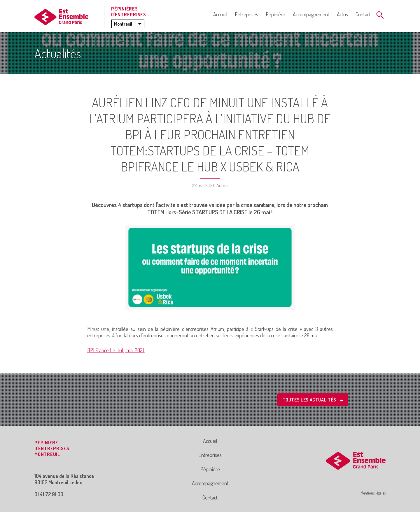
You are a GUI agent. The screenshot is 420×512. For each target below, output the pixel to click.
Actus (342, 14)
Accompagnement (311, 14)
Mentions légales (373, 493)
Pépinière (275, 14)
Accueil (220, 14)
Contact (363, 14)
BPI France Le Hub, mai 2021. (116, 350)
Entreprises (246, 14)
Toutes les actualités (313, 400)
